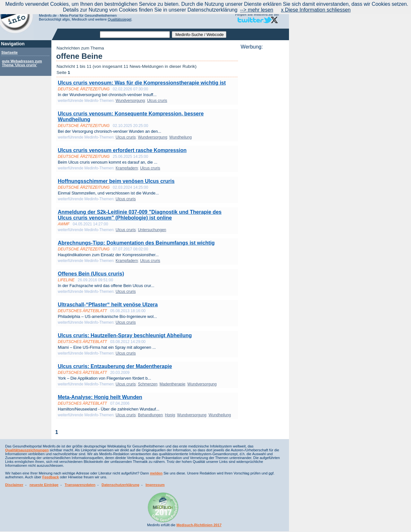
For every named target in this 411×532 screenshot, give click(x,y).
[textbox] (135, 35)
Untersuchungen (152, 230)
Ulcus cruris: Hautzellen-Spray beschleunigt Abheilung (125, 335)
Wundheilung (180, 137)
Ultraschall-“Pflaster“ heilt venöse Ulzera (108, 305)
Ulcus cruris (157, 101)
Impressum (155, 485)
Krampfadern (127, 168)
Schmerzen (148, 384)
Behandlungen (150, 415)
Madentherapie (172, 384)
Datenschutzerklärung (120, 485)
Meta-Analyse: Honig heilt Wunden (100, 397)
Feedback (51, 477)
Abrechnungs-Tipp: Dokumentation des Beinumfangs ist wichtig (136, 243)
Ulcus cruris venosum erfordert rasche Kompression (122, 150)
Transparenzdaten (80, 485)
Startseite (9, 52)
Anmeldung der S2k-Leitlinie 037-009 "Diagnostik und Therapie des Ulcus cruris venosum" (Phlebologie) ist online (140, 215)
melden (156, 473)
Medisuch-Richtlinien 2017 (199, 525)
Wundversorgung (130, 101)
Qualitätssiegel (120, 19)
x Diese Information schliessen (316, 10)
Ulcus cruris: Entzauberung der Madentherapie (115, 366)
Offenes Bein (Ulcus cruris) (91, 274)
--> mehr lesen (257, 10)
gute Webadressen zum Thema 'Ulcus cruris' (22, 63)
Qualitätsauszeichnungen (27, 450)
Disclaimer (14, 485)
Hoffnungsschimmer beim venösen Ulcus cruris (116, 181)
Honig (170, 415)
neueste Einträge (44, 485)
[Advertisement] (263, 146)
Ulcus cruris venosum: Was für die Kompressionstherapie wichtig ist (142, 83)
